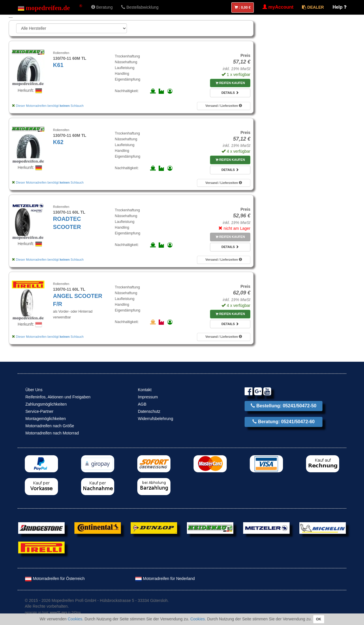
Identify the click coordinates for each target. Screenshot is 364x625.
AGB (142, 404)
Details (230, 93)
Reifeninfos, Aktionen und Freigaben (58, 397)
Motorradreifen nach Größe (50, 426)
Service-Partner (39, 411)
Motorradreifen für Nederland (165, 579)
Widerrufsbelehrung (155, 419)
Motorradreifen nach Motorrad (52, 433)
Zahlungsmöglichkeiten (46, 404)
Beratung (102, 7)
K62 (58, 142)
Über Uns (34, 390)
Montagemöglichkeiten (46, 419)
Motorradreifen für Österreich (55, 579)
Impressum (148, 397)
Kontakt (145, 390)
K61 (58, 65)
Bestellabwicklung (140, 7)
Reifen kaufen (230, 83)
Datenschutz (149, 411)
